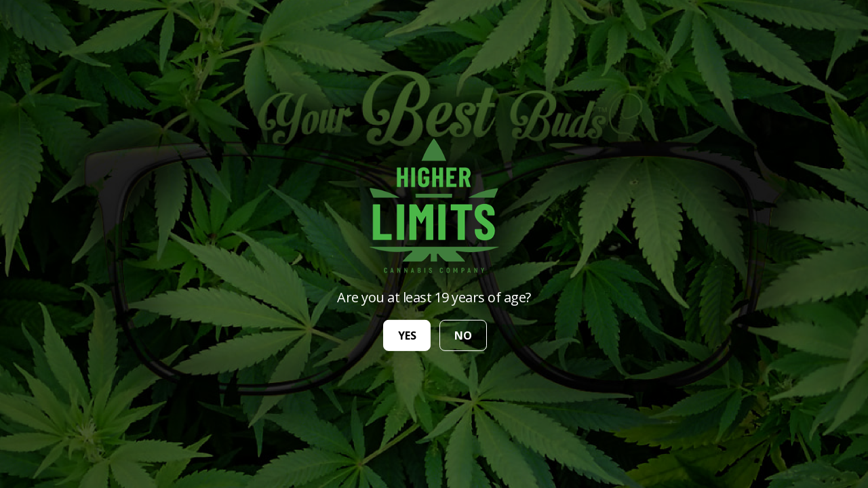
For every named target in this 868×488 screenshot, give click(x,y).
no (463, 335)
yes (407, 335)
